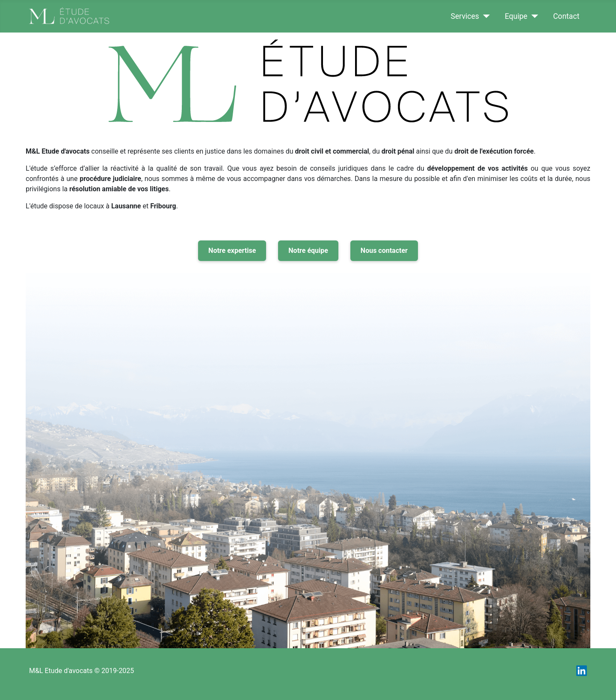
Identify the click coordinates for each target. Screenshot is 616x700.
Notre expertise (232, 251)
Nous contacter (384, 251)
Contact (566, 16)
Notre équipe (308, 251)
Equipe (516, 16)
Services (465, 16)
